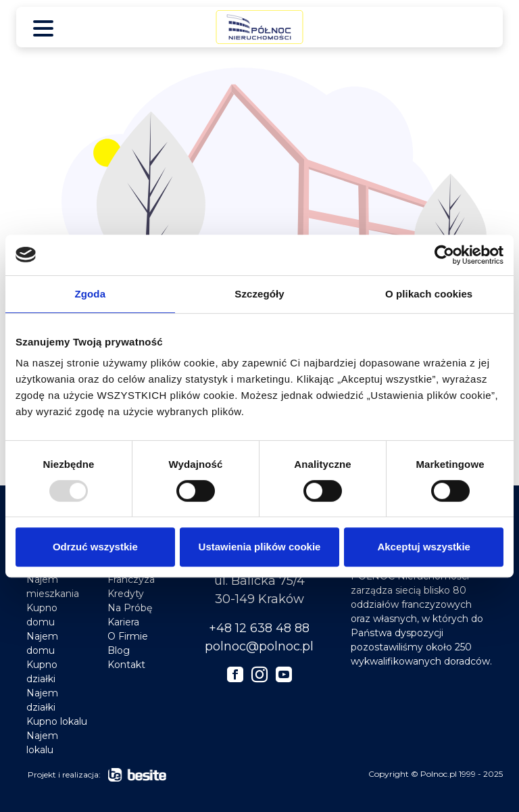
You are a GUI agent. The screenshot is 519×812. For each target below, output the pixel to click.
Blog (119, 650)
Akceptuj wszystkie (424, 547)
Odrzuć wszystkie (95, 547)
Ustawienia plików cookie (260, 547)
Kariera (123, 622)
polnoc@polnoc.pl (259, 646)
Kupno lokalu (57, 721)
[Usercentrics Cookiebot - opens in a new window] (444, 255)
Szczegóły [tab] (259, 294)
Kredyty (126, 594)
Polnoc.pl (439, 774)
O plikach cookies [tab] (429, 294)
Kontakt (126, 665)
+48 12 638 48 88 (259, 628)
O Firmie (128, 636)
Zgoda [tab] (91, 294)
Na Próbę (130, 608)
